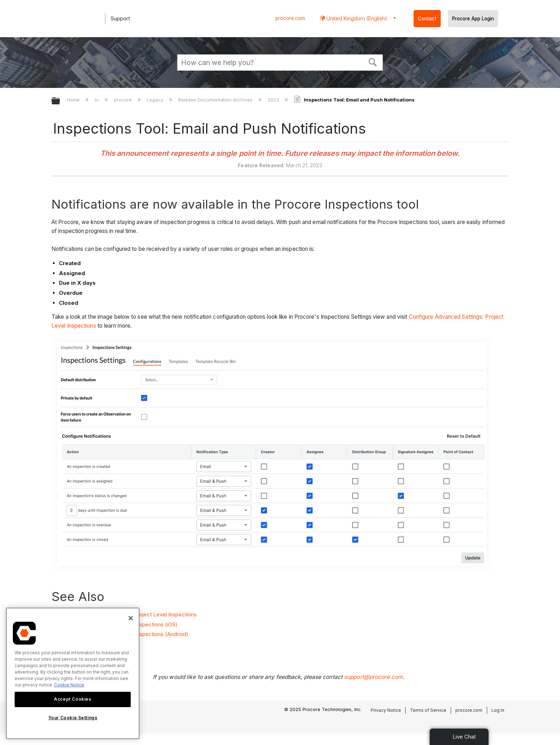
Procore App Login (473, 19)
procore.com (290, 18)
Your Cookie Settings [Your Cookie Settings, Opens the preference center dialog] (73, 718)
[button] (373, 61)
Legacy (156, 100)
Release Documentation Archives (216, 100)
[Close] (131, 618)
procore (124, 100)
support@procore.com (373, 677)
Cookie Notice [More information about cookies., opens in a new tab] (69, 685)
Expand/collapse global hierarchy (60, 101)
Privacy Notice (386, 710)
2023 (274, 100)
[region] (73, 673)
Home (74, 100)
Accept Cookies (72, 699)
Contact (427, 19)
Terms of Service (428, 710)
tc (97, 100)
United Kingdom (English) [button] (356, 18)
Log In (498, 710)
